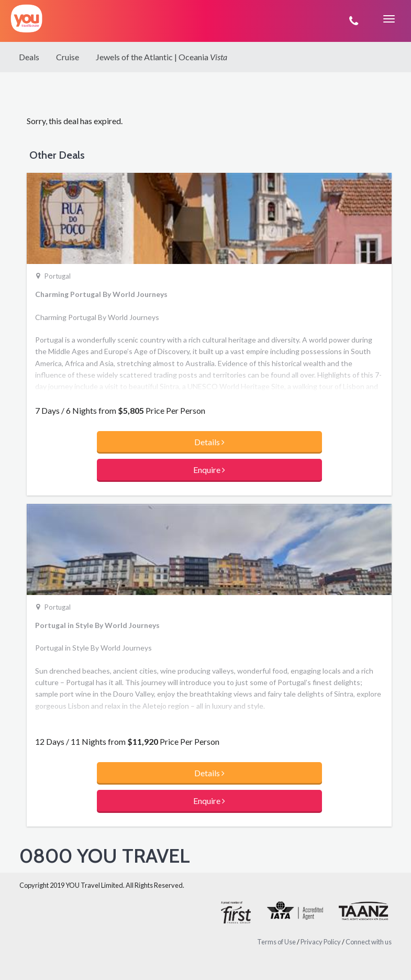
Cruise (68, 57)
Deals (29, 57)
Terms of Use (276, 942)
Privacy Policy (321, 942)
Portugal (58, 276)
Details (209, 442)
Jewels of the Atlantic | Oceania (162, 57)
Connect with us (369, 942)
